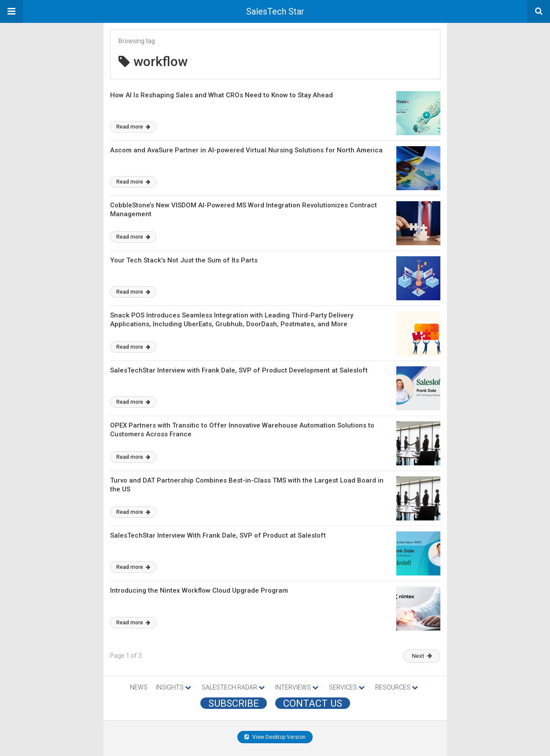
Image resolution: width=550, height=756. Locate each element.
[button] (11, 11)
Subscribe (234, 703)
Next (422, 656)
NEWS (139, 687)
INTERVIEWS (297, 687)
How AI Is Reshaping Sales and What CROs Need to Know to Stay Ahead (221, 95)
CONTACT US (313, 703)
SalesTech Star (275, 11)
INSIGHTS (173, 687)
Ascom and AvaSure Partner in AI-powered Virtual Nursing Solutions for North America (246, 150)
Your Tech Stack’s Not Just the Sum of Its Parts (184, 260)
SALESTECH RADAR (233, 687)
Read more (133, 127)
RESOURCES (397, 687)
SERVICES (347, 687)
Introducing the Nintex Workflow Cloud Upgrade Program (199, 590)
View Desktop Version (275, 737)
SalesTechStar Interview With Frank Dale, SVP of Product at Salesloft (218, 535)
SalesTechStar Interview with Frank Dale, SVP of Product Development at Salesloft (239, 370)
